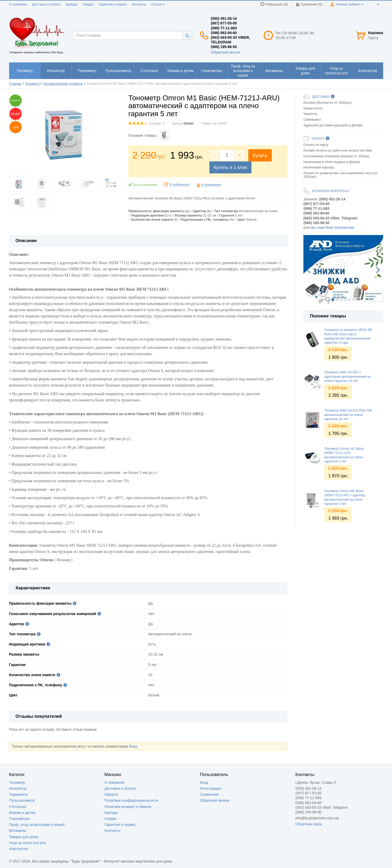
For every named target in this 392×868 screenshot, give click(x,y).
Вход (133, 746)
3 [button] (341, 300)
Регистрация (211, 788)
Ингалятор (18, 788)
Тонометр (17, 782)
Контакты (139, 4)
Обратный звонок (226, 52)
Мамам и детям (22, 813)
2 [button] (337, 300)
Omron (189, 123)
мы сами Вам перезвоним (333, 227)
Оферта (111, 794)
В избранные (180, 185)
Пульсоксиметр (22, 800)
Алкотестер (19, 849)
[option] (343, 270)
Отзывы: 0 (157, 123)
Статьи (158, 4)
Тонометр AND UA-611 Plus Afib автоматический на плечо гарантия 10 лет (348, 415)
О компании (18, 4)
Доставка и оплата (46, 4)
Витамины (18, 831)
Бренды (72, 4)
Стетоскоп (18, 807)
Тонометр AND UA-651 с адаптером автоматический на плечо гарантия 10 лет (347, 377)
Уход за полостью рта (27, 843)
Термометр (18, 794)
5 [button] (349, 300)
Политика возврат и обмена (128, 807)
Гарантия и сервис (113, 4)
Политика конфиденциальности (131, 800)
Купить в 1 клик (230, 167)
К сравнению (211, 185)
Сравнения (209, 794)
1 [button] (333, 300)
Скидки (88, 4)
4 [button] (345, 300)
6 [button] (354, 300)
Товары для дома (24, 837)
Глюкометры (20, 819)
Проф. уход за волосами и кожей (37, 825)
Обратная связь (309, 824)
